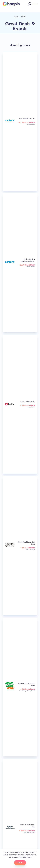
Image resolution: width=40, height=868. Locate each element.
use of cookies (26, 857)
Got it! (20, 863)
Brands (16, 17)
